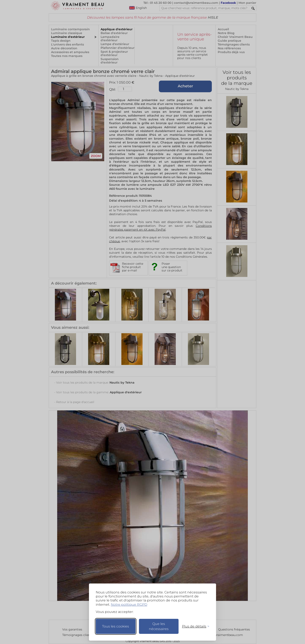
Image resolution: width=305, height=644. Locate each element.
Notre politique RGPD (129, 605)
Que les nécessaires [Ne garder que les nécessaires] (159, 626)
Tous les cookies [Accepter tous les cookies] (116, 626)
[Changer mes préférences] (194, 626)
